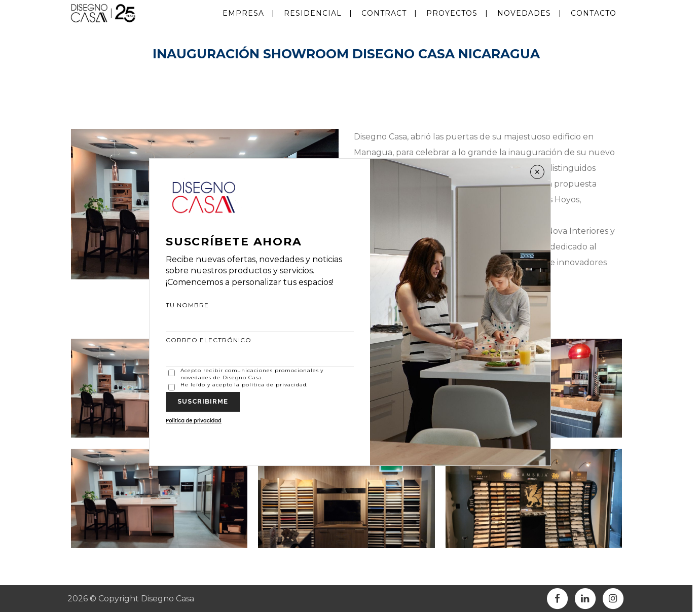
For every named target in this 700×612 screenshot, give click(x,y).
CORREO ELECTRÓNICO (260, 352)
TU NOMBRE (260, 317)
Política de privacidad (194, 421)
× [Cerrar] (538, 172)
